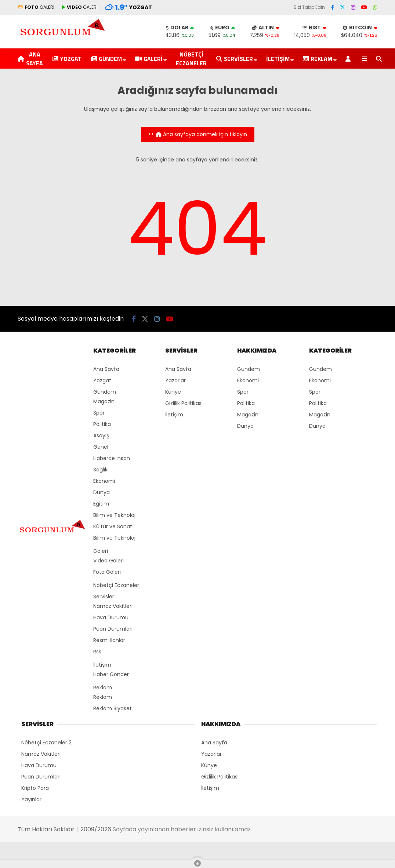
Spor (99, 413)
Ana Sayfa (30, 59)
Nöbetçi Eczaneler (191, 59)
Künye (173, 392)
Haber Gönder (111, 674)
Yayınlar (31, 799)
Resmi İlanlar (109, 640)
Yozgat (67, 59)
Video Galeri (108, 561)
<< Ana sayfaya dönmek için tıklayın (198, 134)
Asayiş (101, 435)
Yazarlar (175, 380)
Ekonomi (104, 481)
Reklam (103, 688)
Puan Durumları (113, 629)
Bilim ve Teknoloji (115, 515)
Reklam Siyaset (113, 708)
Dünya (102, 492)
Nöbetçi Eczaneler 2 (46, 743)
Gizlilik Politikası (184, 403)
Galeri (149, 59)
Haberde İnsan (112, 458)
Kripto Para (35, 788)
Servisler (235, 59)
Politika (102, 424)
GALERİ (36, 7)
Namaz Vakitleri (113, 606)
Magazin (104, 401)
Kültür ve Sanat (113, 526)
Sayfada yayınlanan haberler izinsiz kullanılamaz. (182, 829)
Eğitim (101, 504)
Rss (97, 652)
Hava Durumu (111, 617)
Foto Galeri (107, 572)
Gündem (106, 59)
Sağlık (100, 470)
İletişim (278, 59)
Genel (101, 447)
